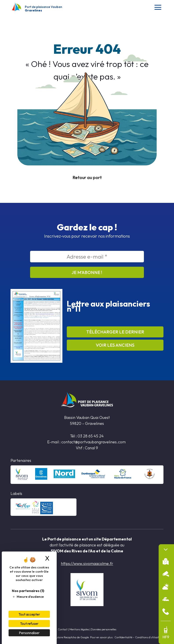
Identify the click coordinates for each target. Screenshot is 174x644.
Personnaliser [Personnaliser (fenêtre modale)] (29, 633)
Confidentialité (123, 637)
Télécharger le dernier (115, 332)
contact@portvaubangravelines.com (94, 442)
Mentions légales (79, 629)
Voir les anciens (115, 345)
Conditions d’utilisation (149, 637)
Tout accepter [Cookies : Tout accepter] (29, 614)
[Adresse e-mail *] (87, 257)
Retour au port (87, 177)
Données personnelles (104, 629)
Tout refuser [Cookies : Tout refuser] (29, 624)
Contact (63, 629)
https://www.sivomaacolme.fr (87, 563)
